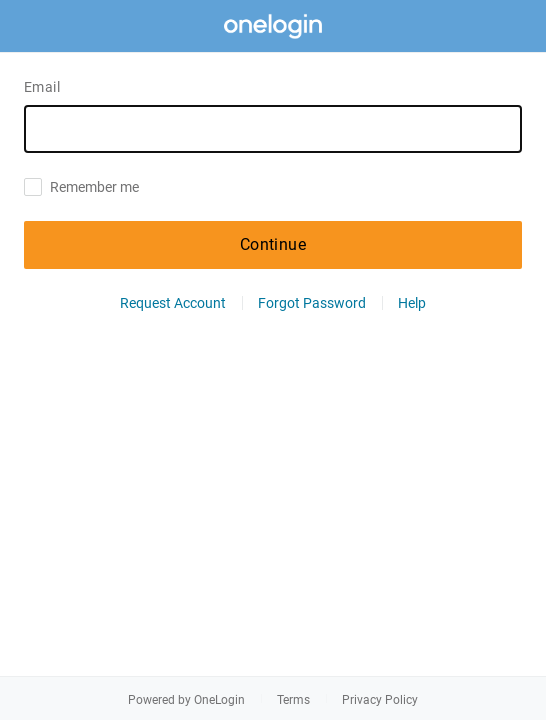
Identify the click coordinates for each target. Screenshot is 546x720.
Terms (293, 700)
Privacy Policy (380, 700)
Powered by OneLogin (186, 700)
